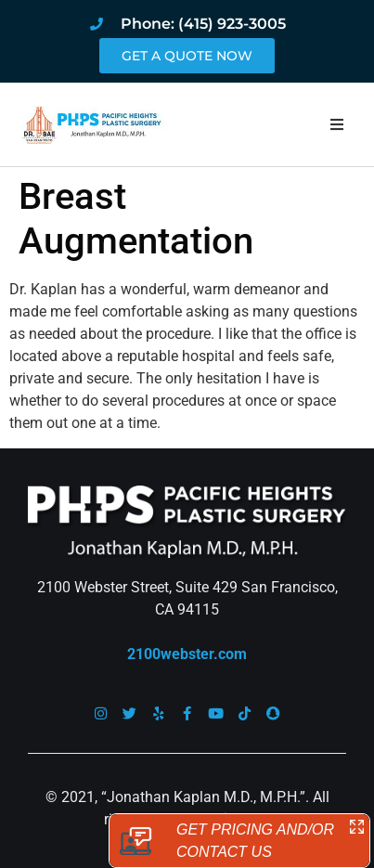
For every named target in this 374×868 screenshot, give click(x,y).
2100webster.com (187, 654)
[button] (337, 124)
